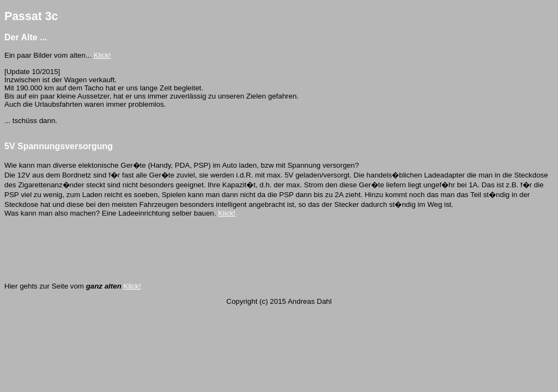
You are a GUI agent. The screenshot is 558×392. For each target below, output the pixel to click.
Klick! (102, 55)
